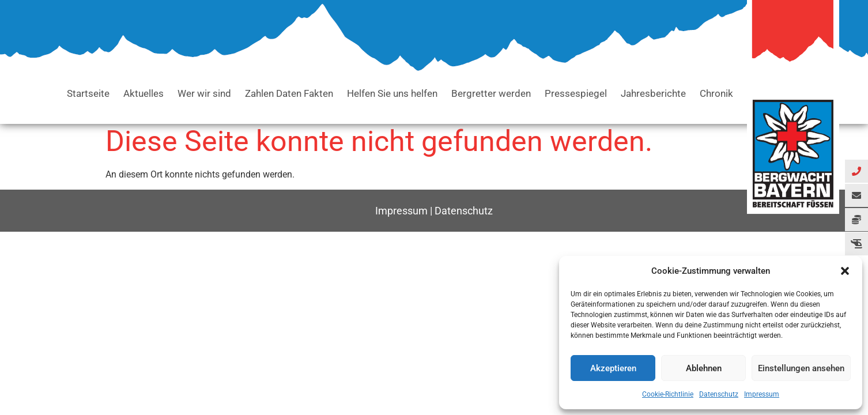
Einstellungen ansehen (801, 368)
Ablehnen (704, 368)
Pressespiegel (576, 93)
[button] (845, 271)
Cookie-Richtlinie (668, 394)
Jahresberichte (653, 93)
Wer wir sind (204, 93)
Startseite (88, 93)
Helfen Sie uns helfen (392, 93)
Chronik (716, 93)
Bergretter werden (491, 93)
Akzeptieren (613, 368)
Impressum (762, 394)
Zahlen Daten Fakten (289, 93)
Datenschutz (719, 394)
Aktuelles (144, 93)
